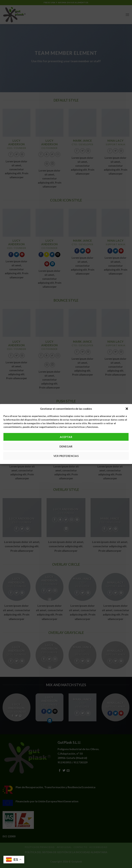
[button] (127, 409)
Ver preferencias (66, 456)
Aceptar (66, 437)
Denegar (66, 446)
